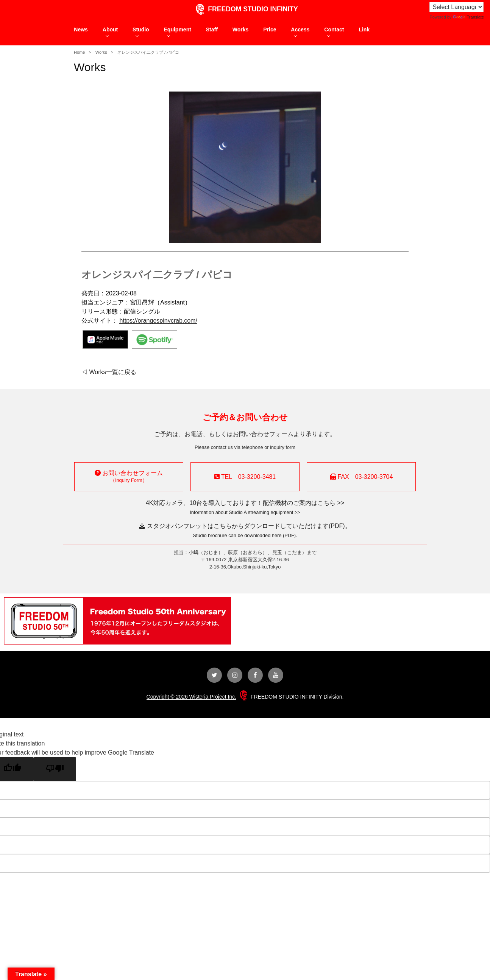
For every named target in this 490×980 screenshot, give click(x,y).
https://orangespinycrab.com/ (158, 321)
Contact (334, 33)
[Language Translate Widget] (456, 7)
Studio (141, 33)
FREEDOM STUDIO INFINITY (245, 9)
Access (300, 33)
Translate (468, 17)
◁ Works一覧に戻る (109, 372)
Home (79, 52)
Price (270, 30)
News (81, 30)
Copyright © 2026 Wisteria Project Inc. (192, 697)
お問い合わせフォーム (129, 476)
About (110, 33)
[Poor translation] (55, 769)
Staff (212, 30)
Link (364, 30)
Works (241, 30)
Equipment (178, 33)
